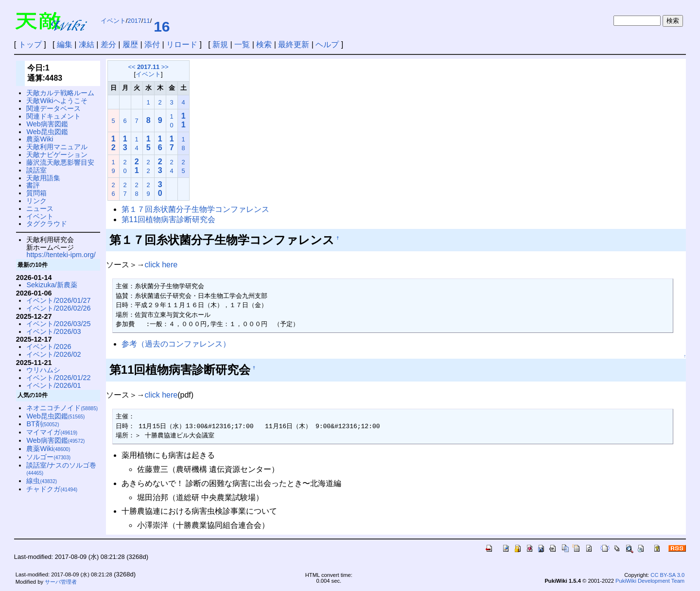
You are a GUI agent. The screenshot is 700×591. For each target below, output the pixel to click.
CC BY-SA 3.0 (667, 575)
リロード (182, 44)
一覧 (242, 44)
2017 (134, 21)
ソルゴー (48, 457)
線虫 (42, 481)
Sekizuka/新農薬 (52, 285)
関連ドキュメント (53, 116)
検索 (264, 44)
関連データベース (53, 108)
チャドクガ (52, 489)
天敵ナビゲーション (57, 155)
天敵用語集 (43, 178)
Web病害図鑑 (47, 124)
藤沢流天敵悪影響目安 (60, 162)
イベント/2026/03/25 (58, 324)
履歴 (130, 44)
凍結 (87, 44)
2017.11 (148, 67)
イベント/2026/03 (53, 331)
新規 (220, 44)
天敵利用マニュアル (57, 147)
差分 (108, 44)
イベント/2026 (49, 347)
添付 (152, 44)
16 (162, 26)
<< (131, 67)
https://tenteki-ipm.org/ (61, 255)
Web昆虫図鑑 (47, 132)
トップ (30, 44)
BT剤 (43, 424)
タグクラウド (47, 224)
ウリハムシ (43, 370)
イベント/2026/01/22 (58, 378)
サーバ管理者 (61, 582)
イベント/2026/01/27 (58, 300)
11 (146, 21)
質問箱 (36, 193)
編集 (65, 44)
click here (161, 265)
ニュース (40, 209)
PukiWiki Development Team (650, 581)
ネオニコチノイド (62, 408)
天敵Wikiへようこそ (57, 101)
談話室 (36, 170)
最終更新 (294, 44)
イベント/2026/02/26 (58, 308)
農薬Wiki (40, 139)
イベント (113, 21)
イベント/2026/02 (53, 354)
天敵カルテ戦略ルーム (60, 93)
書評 (33, 185)
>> (165, 67)
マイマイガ (52, 432)
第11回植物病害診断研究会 (169, 219)
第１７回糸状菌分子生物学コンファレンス (195, 209)
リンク (36, 201)
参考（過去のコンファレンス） (176, 344)
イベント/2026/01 (53, 385)
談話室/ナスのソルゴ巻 (61, 469)
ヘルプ (327, 44)
